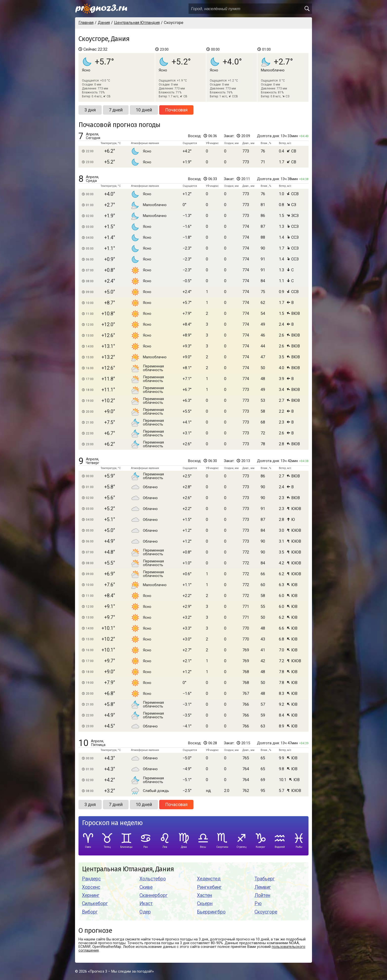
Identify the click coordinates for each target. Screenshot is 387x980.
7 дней (116, 110)
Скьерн (205, 904)
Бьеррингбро (211, 912)
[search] (307, 9)
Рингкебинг (209, 887)
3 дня (90, 110)
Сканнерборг (154, 895)
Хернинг (91, 895)
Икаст (146, 904)
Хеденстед (209, 879)
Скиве (146, 887)
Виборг (90, 912)
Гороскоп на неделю (112, 823)
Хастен (204, 895)
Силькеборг (95, 904)
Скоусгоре (266, 912)
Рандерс (91, 879)
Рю (258, 904)
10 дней (144, 110)
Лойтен (262, 895)
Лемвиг (263, 887)
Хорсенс (91, 887)
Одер (145, 912)
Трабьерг (265, 879)
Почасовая (176, 110)
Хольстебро (153, 879)
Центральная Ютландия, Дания (128, 869)
